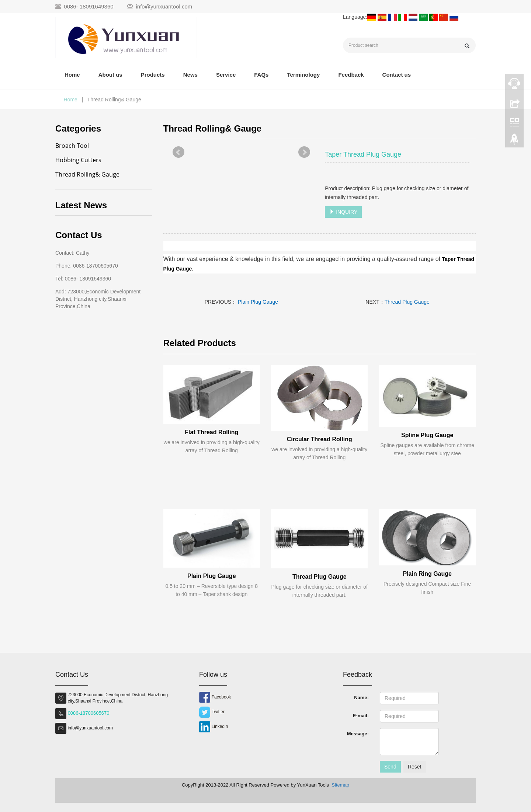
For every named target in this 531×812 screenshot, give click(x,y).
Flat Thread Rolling (211, 432)
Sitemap (340, 785)
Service (226, 75)
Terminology (303, 75)
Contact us (397, 75)
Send (390, 767)
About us (110, 75)
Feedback (351, 75)
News (190, 75)
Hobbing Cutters (78, 160)
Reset (415, 767)
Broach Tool (72, 146)
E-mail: (361, 716)
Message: (358, 734)
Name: (361, 698)
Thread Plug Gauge (407, 302)
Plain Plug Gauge (257, 302)
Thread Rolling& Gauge (87, 174)
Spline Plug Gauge (427, 435)
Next (304, 152)
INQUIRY (343, 212)
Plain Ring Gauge (427, 574)
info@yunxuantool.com (164, 6)
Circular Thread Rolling (320, 439)
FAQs (261, 75)
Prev (178, 152)
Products (153, 75)
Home (72, 75)
